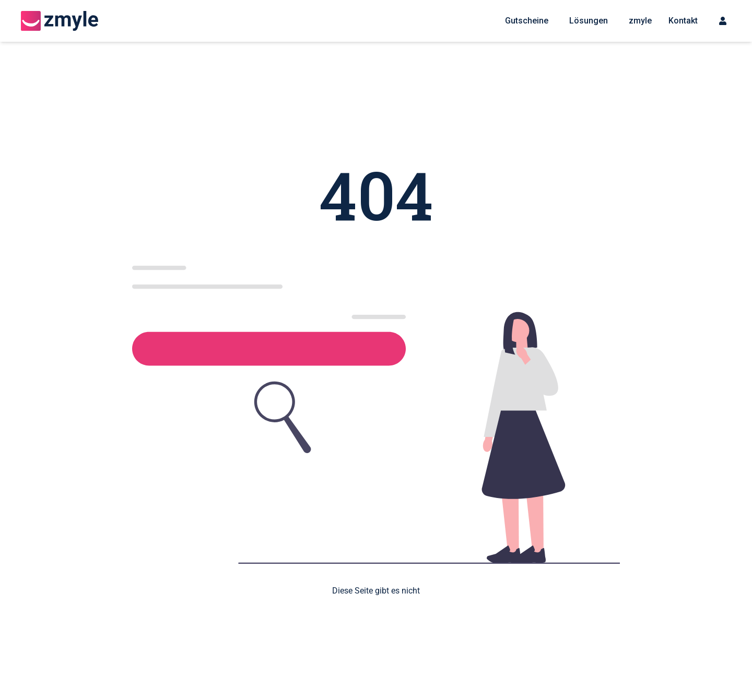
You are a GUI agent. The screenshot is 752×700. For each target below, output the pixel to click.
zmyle (640, 21)
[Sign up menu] (723, 21)
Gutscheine (527, 21)
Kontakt (683, 21)
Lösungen (589, 21)
